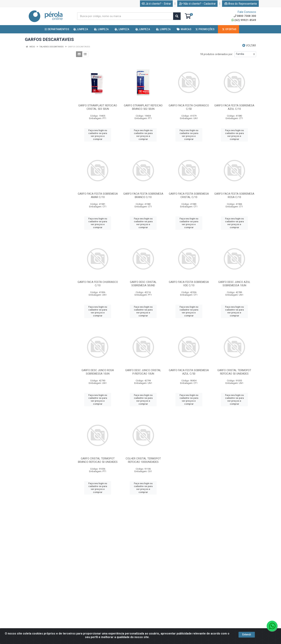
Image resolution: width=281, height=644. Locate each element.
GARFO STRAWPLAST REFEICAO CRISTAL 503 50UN (98, 107)
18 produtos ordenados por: (216, 54)
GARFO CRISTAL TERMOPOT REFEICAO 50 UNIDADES (234, 372)
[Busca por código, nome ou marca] (125, 16)
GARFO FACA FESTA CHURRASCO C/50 (189, 107)
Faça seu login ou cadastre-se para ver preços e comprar (98, 135)
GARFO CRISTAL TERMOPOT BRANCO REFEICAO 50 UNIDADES (98, 460)
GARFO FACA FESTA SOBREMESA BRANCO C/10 (143, 195)
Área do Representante (241, 4)
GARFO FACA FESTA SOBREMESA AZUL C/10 (234, 107)
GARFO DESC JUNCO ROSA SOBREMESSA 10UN (98, 372)
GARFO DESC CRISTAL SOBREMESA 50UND (143, 284)
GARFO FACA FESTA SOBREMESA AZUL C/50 (189, 372)
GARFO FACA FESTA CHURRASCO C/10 (98, 284)
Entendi (247, 635)
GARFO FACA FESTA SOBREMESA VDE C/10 (189, 284)
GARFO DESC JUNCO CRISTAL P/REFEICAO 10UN (143, 372)
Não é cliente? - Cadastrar (197, 4)
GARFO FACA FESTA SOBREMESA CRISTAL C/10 (189, 195)
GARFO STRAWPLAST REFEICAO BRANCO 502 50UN (143, 107)
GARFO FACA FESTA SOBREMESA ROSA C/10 (234, 195)
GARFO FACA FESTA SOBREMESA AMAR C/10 (98, 195)
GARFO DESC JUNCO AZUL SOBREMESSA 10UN (234, 284)
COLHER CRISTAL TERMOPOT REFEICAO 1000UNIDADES (143, 460)
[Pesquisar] (177, 16)
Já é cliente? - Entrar (156, 4)
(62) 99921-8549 (244, 20)
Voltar (249, 45)
